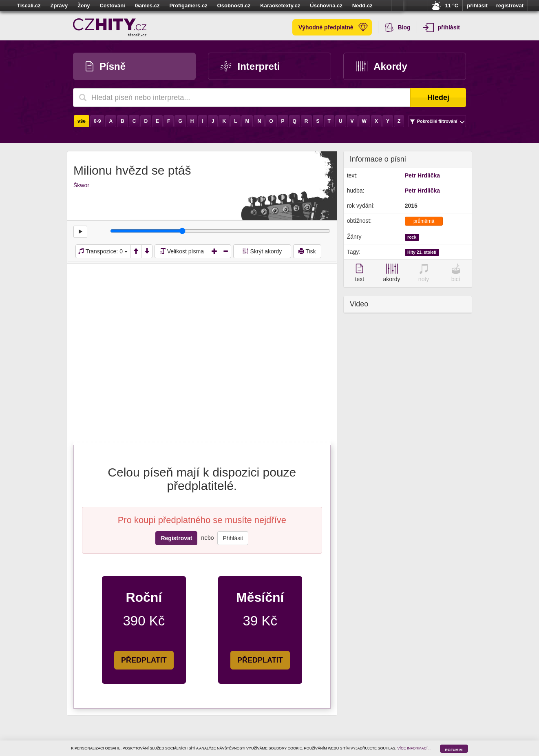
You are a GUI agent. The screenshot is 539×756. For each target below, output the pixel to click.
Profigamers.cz (188, 6)
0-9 (97, 121)
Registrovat (176, 538)
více (397, 6)
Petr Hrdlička (422, 175)
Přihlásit (233, 538)
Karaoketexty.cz (280, 6)
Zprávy (59, 6)
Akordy (382, 66)
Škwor (81, 185)
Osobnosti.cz (234, 6)
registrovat (510, 6)
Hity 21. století (422, 252)
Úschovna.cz (326, 6)
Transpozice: (103, 251)
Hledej (438, 98)
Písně (106, 66)
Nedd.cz (362, 6)
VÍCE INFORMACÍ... (414, 748)
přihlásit (477, 6)
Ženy (84, 6)
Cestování (113, 6)
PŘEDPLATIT (144, 660)
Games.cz (147, 6)
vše (82, 121)
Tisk (307, 251)
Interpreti (250, 66)
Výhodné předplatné (333, 27)
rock (412, 237)
